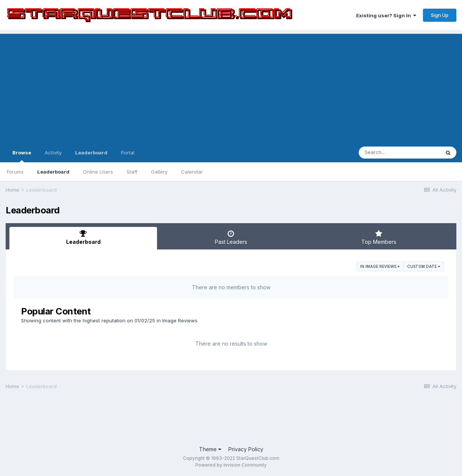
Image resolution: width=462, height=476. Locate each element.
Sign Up (440, 15)
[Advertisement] (231, 86)
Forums (15, 172)
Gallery (159, 172)
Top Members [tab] (379, 237)
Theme (210, 449)
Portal (128, 153)
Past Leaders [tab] (231, 237)
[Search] (399, 153)
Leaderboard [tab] (83, 237)
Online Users (98, 172)
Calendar (192, 172)
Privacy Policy (246, 449)
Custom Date (424, 266)
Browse (22, 156)
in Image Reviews (380, 266)
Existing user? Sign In (386, 15)
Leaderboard (53, 172)
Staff (132, 172)
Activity (53, 153)
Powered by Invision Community (231, 465)
